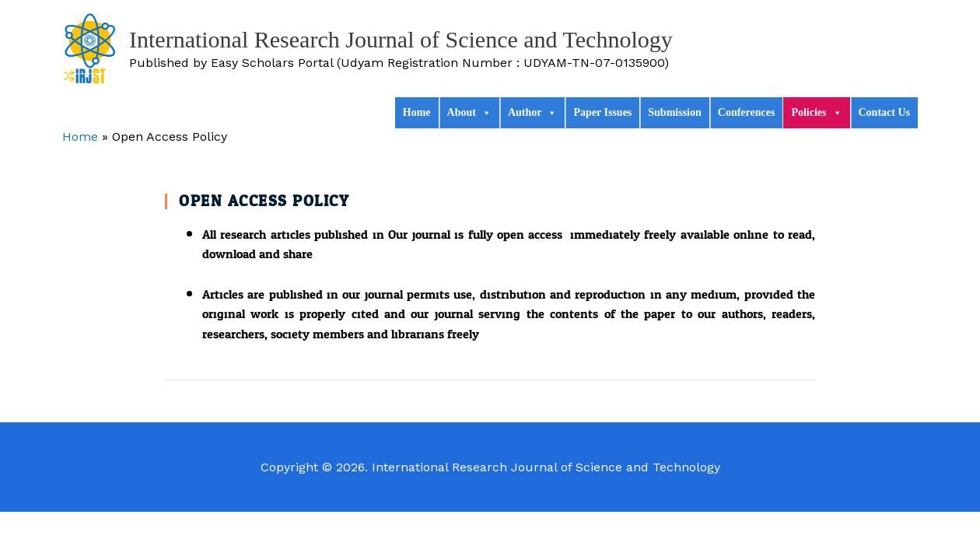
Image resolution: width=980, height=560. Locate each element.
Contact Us (885, 112)
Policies (816, 112)
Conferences (747, 112)
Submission (674, 112)
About (469, 112)
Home (417, 112)
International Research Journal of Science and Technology (401, 39)
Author (533, 112)
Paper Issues (602, 112)
